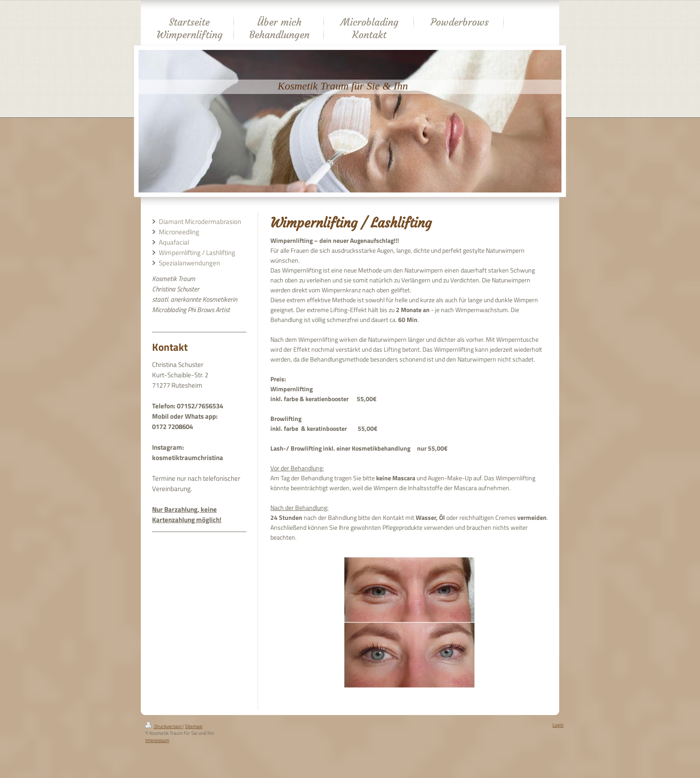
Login (558, 725)
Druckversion (164, 726)
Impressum (157, 740)
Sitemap (194, 726)
